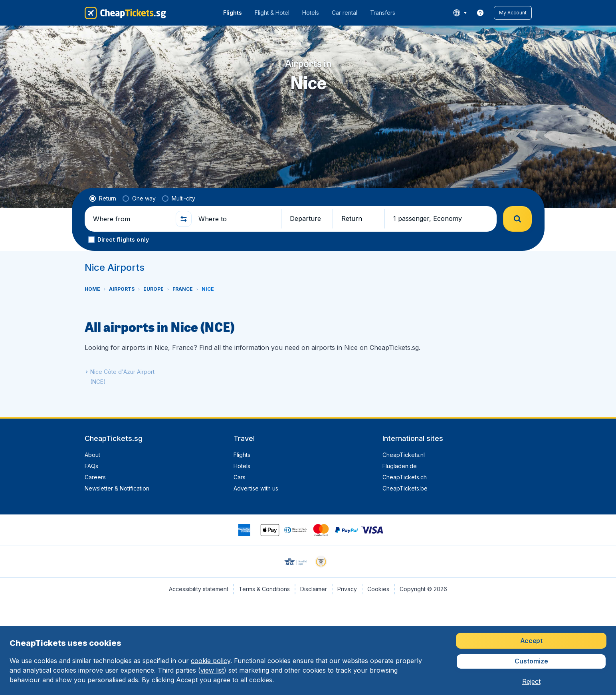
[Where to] (236, 219)
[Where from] (131, 219)
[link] (480, 13)
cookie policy (211, 661)
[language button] (460, 13)
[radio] (103, 199)
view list (212, 670)
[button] (513, 13)
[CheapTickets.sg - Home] (125, 13)
